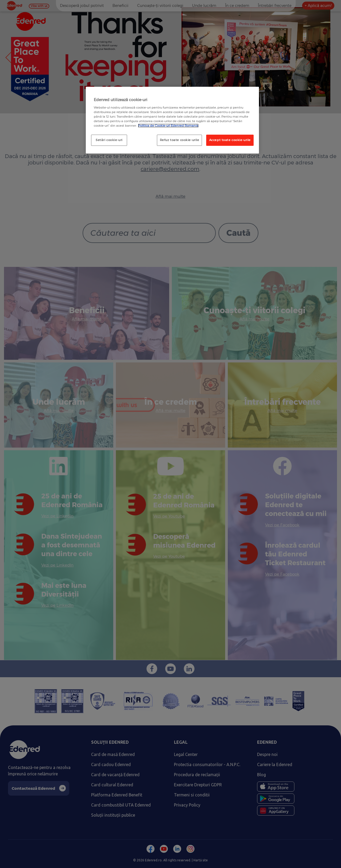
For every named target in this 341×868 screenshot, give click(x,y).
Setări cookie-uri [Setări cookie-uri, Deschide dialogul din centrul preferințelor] (109, 140)
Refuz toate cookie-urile (180, 140)
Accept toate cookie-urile (230, 140)
